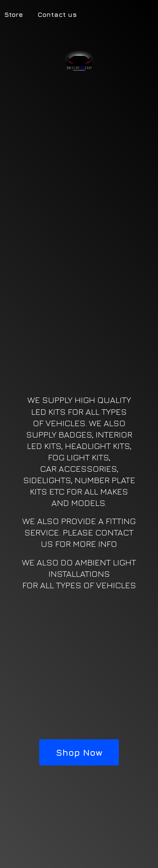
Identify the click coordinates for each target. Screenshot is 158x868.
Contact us (57, 14)
